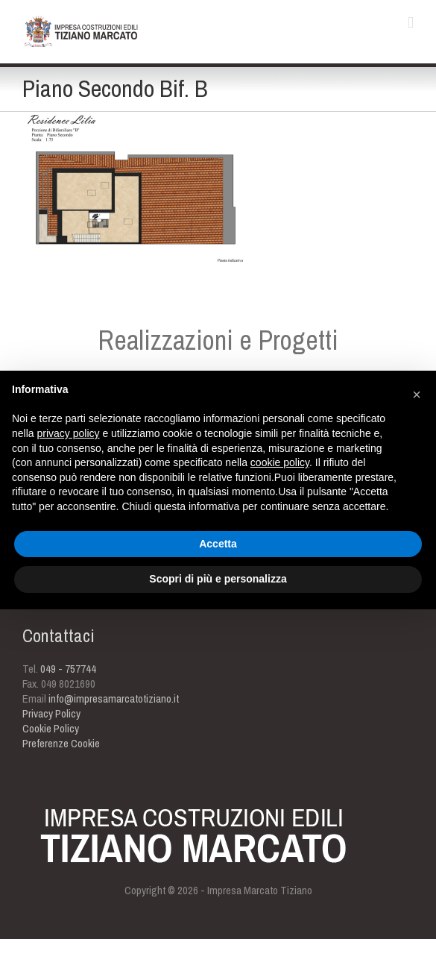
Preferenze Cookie (61, 743)
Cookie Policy (51, 728)
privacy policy (68, 433)
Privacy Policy (51, 713)
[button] (417, 395)
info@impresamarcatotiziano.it (114, 698)
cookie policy (280, 462)
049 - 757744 (68, 669)
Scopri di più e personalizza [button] (218, 579)
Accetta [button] (218, 544)
